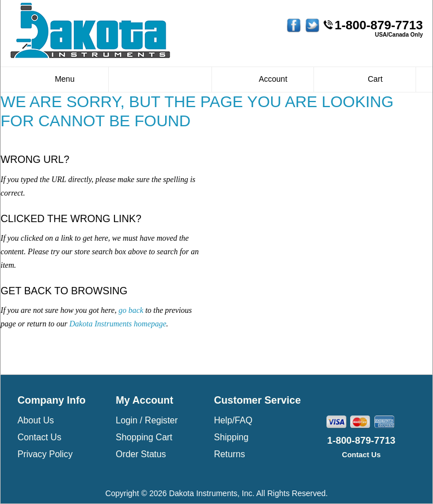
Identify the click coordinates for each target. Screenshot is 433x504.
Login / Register (147, 420)
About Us (36, 420)
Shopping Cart (144, 437)
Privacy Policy (45, 454)
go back (131, 310)
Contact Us (39, 437)
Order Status (141, 454)
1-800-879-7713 (379, 25)
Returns (229, 454)
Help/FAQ (233, 420)
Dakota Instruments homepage (118, 324)
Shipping (231, 437)
